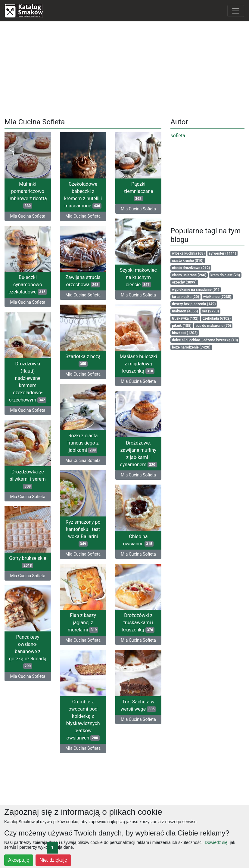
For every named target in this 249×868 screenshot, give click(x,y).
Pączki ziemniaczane (138, 191)
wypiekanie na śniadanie (196, 290)
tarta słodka (185, 297)
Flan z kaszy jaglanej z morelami (90, 621)
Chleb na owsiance (124, 542)
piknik (182, 326)
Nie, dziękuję (53, 860)
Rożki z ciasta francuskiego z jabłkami (90, 442)
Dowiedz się (216, 842)
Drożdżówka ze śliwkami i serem (35, 480)
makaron (185, 311)
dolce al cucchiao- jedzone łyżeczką (205, 340)
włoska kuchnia (188, 253)
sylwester (223, 253)
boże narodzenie (191, 347)
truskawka (185, 318)
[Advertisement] (125, 68)
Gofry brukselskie (34, 562)
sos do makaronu (213, 326)
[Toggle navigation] (236, 11)
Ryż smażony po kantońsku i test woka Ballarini (90, 532)
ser (210, 311)
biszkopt (185, 333)
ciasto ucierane (189, 275)
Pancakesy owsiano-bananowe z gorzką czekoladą (35, 653)
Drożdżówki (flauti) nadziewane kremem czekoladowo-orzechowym (35, 383)
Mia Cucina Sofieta (28, 216)
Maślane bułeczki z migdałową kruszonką (124, 365)
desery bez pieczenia (194, 304)
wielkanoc (217, 297)
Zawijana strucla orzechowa (83, 282)
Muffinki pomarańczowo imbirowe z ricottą (28, 195)
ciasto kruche (188, 261)
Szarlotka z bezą (90, 360)
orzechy (184, 282)
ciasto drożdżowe (191, 268)
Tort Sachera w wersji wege (124, 707)
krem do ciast (225, 275)
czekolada (217, 318)
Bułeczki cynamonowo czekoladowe (28, 284)
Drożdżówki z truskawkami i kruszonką (124, 625)
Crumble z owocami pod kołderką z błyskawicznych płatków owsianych (90, 718)
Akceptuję (19, 860)
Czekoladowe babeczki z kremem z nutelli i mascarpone (83, 195)
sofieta (178, 136)
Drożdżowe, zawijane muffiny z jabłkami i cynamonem (124, 455)
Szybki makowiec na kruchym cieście (138, 277)
